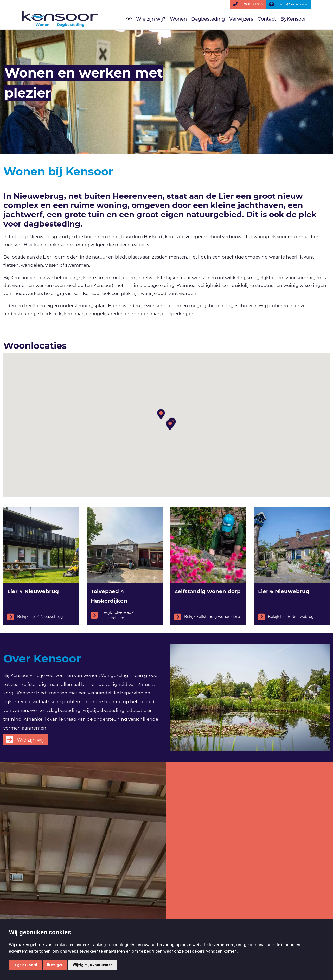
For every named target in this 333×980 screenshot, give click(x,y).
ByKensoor (293, 19)
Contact (267, 19)
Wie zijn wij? (151, 19)
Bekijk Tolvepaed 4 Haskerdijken (113, 615)
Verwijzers (241, 19)
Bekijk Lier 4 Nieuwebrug (35, 617)
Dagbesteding (208, 19)
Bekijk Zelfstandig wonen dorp (207, 617)
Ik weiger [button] (55, 965)
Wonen (178, 19)
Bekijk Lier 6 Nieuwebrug (286, 617)
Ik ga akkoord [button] (25, 965)
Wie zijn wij (30, 740)
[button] (161, 411)
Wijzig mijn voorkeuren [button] (93, 965)
